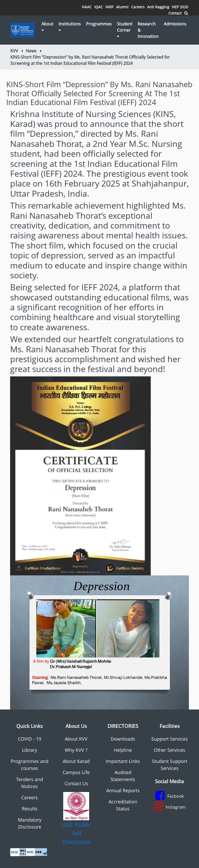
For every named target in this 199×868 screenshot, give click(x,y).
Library (30, 750)
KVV (14, 51)
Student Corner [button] (125, 30)
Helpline (123, 750)
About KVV (76, 739)
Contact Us (76, 783)
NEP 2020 (180, 7)
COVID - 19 (30, 739)
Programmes (99, 24)
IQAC (99, 7)
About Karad (76, 761)
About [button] (47, 27)
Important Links (123, 761)
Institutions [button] (70, 27)
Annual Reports (123, 790)
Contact (175, 13)
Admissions (175, 24)
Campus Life (76, 772)
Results (30, 809)
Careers (138, 7)
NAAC (87, 7)
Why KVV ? (76, 750)
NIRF (109, 7)
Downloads (123, 739)
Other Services (169, 750)
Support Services (170, 739)
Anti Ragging (158, 7)
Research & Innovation (148, 30)
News (31, 51)
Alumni (122, 7)
